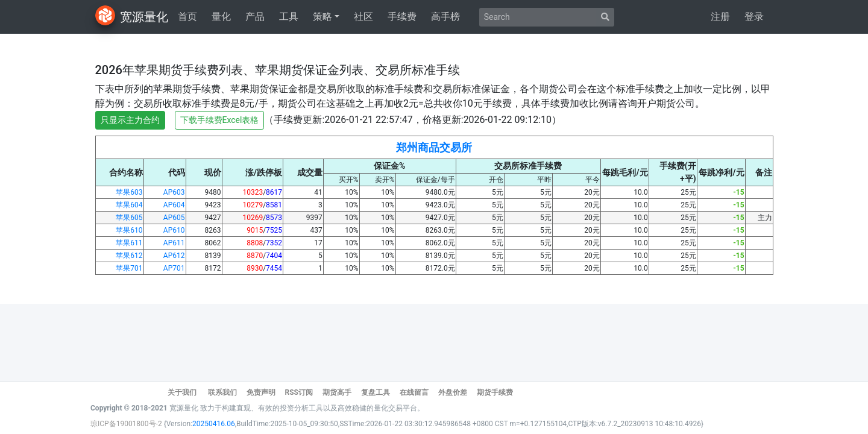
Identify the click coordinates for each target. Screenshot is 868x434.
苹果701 (129, 268)
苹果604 (129, 205)
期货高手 (337, 392)
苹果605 (129, 218)
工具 (289, 17)
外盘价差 (453, 392)
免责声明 (261, 392)
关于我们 (183, 392)
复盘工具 (376, 392)
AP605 (174, 218)
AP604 (174, 205)
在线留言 (414, 392)
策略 (322, 17)
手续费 (402, 17)
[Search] (538, 17)
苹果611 (129, 243)
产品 (255, 17)
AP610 (174, 230)
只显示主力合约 (130, 120)
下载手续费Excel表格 (220, 120)
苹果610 (129, 230)
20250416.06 (214, 424)
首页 (187, 17)
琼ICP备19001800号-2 (127, 424)
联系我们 (222, 392)
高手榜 (445, 17)
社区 (363, 17)
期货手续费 (495, 392)
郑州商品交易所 (434, 147)
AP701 (174, 268)
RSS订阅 (298, 392)
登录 (754, 17)
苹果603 (129, 192)
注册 (720, 17)
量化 (221, 17)
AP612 (174, 256)
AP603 (174, 192)
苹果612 (129, 256)
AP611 (174, 243)
